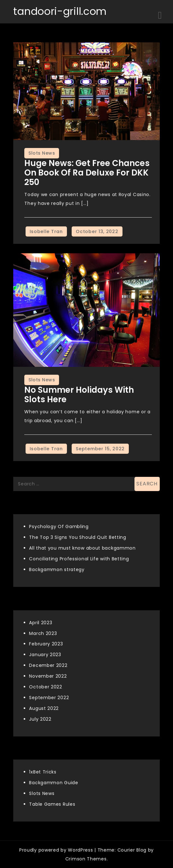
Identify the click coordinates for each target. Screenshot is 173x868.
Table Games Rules (52, 804)
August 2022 (44, 708)
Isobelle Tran (46, 231)
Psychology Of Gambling (59, 526)
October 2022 (45, 687)
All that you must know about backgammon (82, 548)
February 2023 (46, 644)
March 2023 (43, 633)
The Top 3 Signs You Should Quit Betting (78, 537)
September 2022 (49, 698)
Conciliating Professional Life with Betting (79, 559)
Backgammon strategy (57, 569)
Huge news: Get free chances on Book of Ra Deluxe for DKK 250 (87, 173)
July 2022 (40, 719)
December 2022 (48, 665)
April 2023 (41, 623)
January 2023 (45, 655)
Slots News (42, 153)
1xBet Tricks (43, 772)
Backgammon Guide (54, 783)
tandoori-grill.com (60, 11)
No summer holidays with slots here (79, 395)
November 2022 (48, 676)
